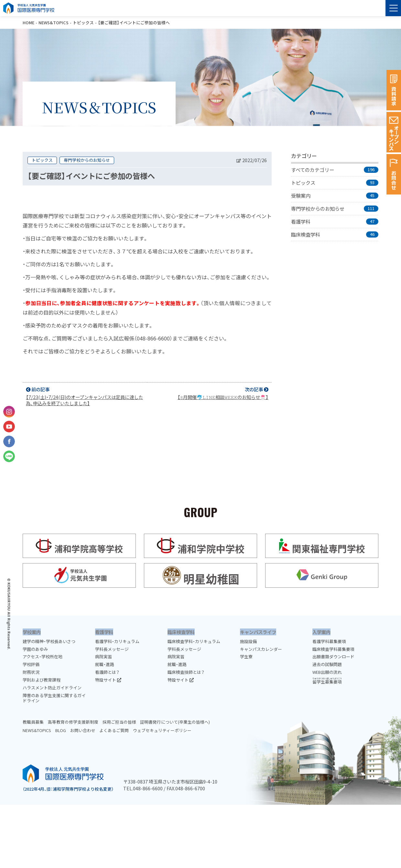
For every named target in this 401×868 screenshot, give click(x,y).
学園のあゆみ (35, 649)
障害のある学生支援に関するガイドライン (54, 698)
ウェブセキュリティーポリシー (162, 730)
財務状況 (31, 672)
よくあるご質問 (114, 730)
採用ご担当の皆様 (119, 722)
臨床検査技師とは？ (186, 672)
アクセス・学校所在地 (43, 657)
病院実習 (103, 657)
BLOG (61, 730)
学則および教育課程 (42, 680)
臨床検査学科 (181, 632)
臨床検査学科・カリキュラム (194, 641)
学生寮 (246, 657)
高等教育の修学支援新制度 (73, 722)
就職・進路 (105, 664)
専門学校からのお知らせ (87, 160)
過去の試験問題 (327, 664)
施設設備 (248, 641)
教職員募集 (33, 722)
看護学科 (104, 632)
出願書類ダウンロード (333, 657)
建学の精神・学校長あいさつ (49, 641)
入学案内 (321, 632)
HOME (28, 22)
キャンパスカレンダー (261, 649)
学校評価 (31, 664)
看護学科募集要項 (329, 641)
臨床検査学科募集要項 (333, 649)
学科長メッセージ (112, 649)
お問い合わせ (83, 730)
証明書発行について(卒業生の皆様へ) (175, 722)
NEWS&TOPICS (54, 22)
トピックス (83, 22)
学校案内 (32, 632)
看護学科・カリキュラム (117, 641)
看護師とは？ (107, 672)
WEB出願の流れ (327, 672)
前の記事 (85, 396)
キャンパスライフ (258, 632)
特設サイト (108, 680)
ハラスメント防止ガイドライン (52, 688)
